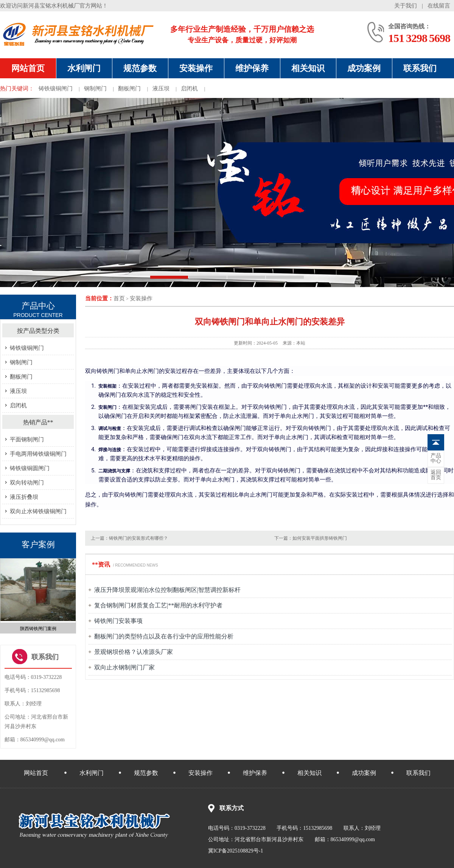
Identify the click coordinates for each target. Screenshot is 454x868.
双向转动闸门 (27, 483)
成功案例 (364, 68)
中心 (436, 458)
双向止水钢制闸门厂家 (124, 667)
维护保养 (252, 68)
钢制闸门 (95, 89)
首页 (119, 298)
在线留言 (439, 6)
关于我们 (406, 6)
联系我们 (420, 68)
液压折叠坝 (24, 497)
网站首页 (28, 68)
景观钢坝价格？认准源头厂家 (134, 652)
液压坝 (161, 89)
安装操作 (196, 68)
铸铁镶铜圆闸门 (30, 468)
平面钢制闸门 (27, 439)
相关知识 (308, 68)
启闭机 (189, 89)
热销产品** (38, 422)
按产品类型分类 (38, 331)
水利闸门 (84, 68)
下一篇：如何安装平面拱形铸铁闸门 (311, 538)
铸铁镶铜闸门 (56, 89)
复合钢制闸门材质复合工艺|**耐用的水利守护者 (158, 605)
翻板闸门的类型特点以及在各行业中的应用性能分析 (164, 636)
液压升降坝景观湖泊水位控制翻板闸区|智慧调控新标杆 (167, 590)
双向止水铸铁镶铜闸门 (38, 511)
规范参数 (140, 68)
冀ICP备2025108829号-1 (236, 851)
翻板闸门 (129, 89)
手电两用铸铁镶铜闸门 (38, 454)
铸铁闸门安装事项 (118, 621)
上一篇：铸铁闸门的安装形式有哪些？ (129, 538)
